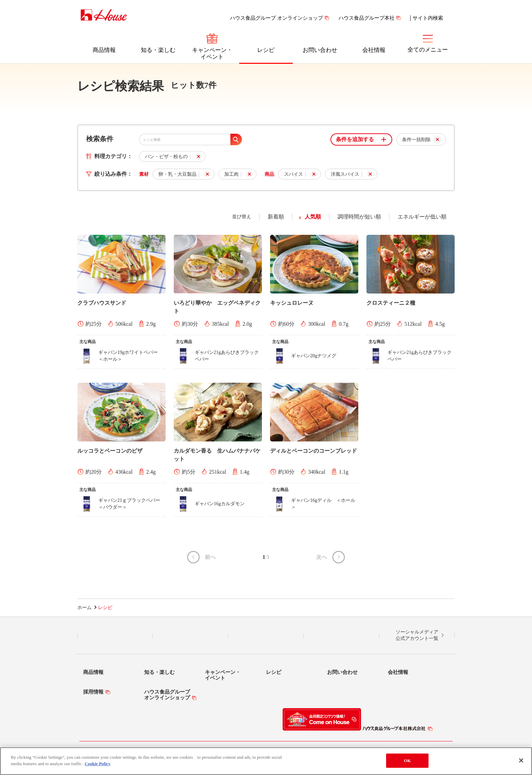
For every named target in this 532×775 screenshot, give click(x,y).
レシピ (266, 50)
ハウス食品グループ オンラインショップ (277, 18)
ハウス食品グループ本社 (367, 18)
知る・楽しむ (158, 50)
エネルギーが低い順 (422, 217)
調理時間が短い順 (359, 217)
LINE (115, 636)
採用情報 (93, 692)
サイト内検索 (428, 18)
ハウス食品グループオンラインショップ (167, 695)
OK (407, 764)
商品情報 (104, 50)
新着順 (276, 217)
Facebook (266, 636)
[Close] (521, 763)
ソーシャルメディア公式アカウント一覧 (417, 635)
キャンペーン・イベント (212, 53)
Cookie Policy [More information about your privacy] (97, 767)
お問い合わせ (320, 50)
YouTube (341, 636)
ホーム (84, 608)
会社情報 (374, 50)
